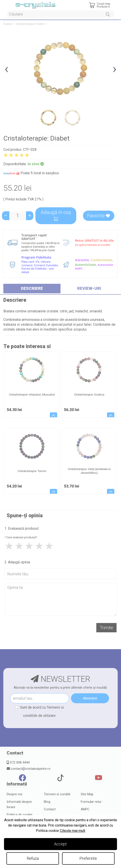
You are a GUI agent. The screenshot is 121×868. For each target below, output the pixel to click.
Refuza (33, 858)
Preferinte (88, 858)
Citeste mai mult (73, 831)
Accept (60, 844)
